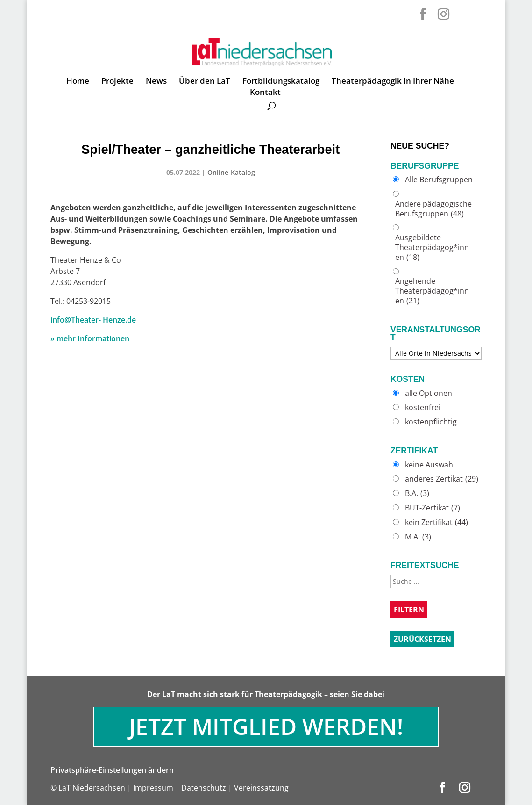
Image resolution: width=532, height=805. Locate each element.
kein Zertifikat (436, 522)
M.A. (418, 537)
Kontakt (265, 93)
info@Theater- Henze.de (93, 320)
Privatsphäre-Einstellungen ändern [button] (112, 770)
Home (78, 82)
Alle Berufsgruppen (439, 180)
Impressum (153, 788)
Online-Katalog (231, 172)
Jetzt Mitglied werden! (266, 726)
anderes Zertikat (442, 479)
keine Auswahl (430, 465)
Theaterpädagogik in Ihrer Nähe (393, 82)
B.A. (417, 493)
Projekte (117, 82)
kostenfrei (423, 407)
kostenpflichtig (431, 422)
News (156, 82)
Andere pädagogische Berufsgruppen (433, 209)
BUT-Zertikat (433, 508)
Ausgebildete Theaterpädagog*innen (432, 247)
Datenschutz (204, 788)
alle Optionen (429, 393)
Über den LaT (205, 82)
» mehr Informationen (90, 338)
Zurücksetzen (422, 639)
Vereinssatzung (261, 788)
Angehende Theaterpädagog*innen (432, 291)
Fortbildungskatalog (281, 82)
